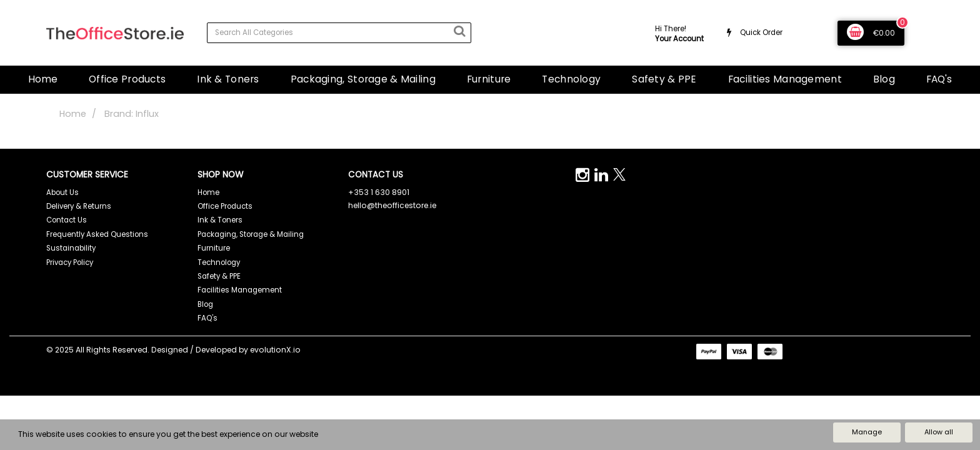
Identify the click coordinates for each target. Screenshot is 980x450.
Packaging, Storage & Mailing (363, 79)
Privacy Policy (70, 262)
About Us (62, 192)
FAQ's (939, 79)
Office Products (127, 79)
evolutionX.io (275, 350)
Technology (571, 79)
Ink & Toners (228, 79)
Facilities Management (785, 79)
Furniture (489, 79)
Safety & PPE (664, 79)
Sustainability (71, 248)
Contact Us (67, 220)
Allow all (939, 432)
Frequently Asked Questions (97, 234)
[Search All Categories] (339, 33)
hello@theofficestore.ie (392, 205)
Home (43, 79)
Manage (867, 432)
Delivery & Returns (79, 206)
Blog (884, 79)
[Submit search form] (459, 31)
